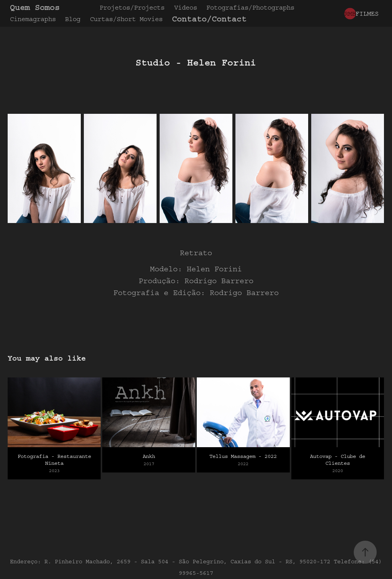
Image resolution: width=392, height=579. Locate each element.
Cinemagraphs (33, 19)
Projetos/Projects (132, 7)
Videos (186, 7)
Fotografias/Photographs (250, 7)
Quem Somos (35, 7)
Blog (73, 19)
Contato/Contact (209, 19)
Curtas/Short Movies (126, 19)
